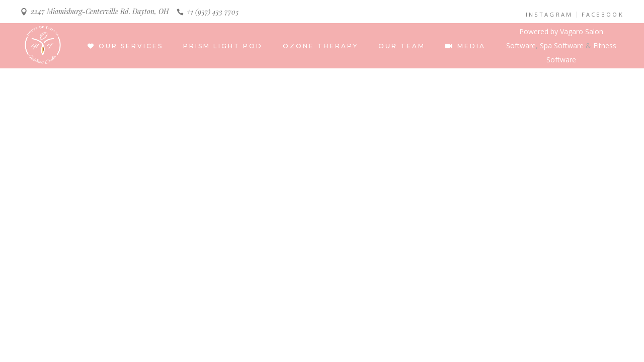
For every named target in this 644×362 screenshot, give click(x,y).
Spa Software (562, 46)
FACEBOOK (603, 15)
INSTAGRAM (549, 15)
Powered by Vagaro (551, 31)
